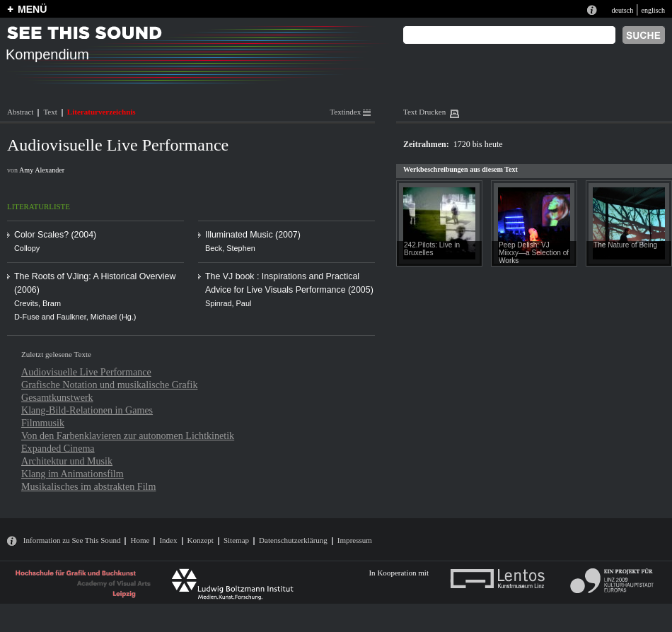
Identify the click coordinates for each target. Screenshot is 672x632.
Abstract (20, 112)
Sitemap (236, 540)
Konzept (201, 540)
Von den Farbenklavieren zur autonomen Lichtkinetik (128, 435)
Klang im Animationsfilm (73, 474)
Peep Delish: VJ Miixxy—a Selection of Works (534, 253)
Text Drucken (424, 112)
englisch (653, 10)
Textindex (350, 112)
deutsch (622, 10)
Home (140, 540)
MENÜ (32, 9)
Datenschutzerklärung (293, 540)
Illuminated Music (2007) (253, 235)
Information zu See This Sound (72, 540)
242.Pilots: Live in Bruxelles (432, 249)
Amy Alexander (42, 170)
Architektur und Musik (67, 461)
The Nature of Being (625, 245)
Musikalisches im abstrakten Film (88, 486)
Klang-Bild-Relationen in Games (87, 410)
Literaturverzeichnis (102, 112)
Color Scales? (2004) (55, 235)
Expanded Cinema (58, 448)
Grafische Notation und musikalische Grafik (109, 385)
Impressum (355, 540)
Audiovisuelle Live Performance (86, 372)
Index (168, 540)
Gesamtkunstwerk (57, 397)
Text (50, 112)
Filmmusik (43, 423)
